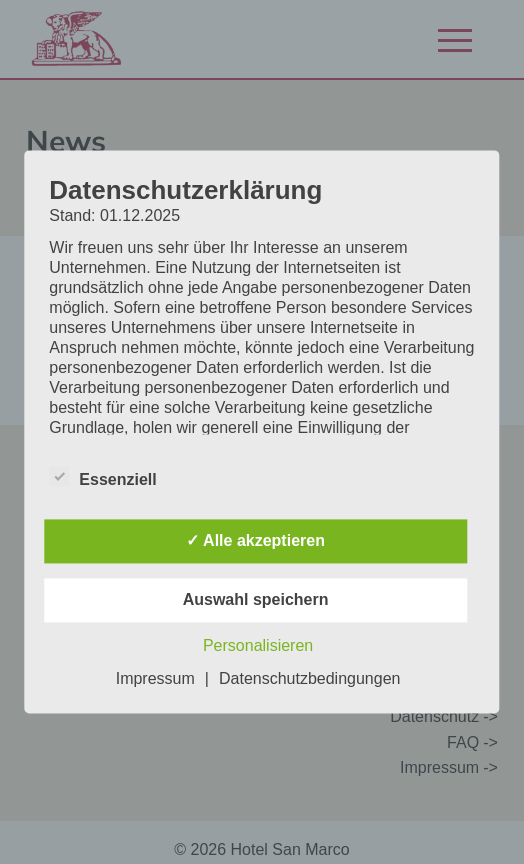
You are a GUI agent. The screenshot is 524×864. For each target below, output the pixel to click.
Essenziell (102, 480)
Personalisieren (258, 646)
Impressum (155, 679)
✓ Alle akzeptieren (255, 541)
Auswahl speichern (256, 600)
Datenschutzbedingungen (309, 679)
